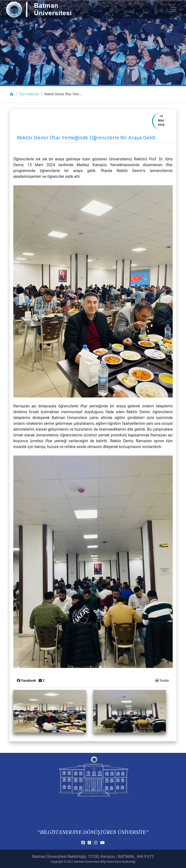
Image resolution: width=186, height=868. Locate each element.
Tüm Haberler (29, 94)
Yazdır (162, 681)
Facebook (27, 681)
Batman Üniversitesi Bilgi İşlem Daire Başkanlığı (105, 862)
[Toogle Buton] (173, 9)
